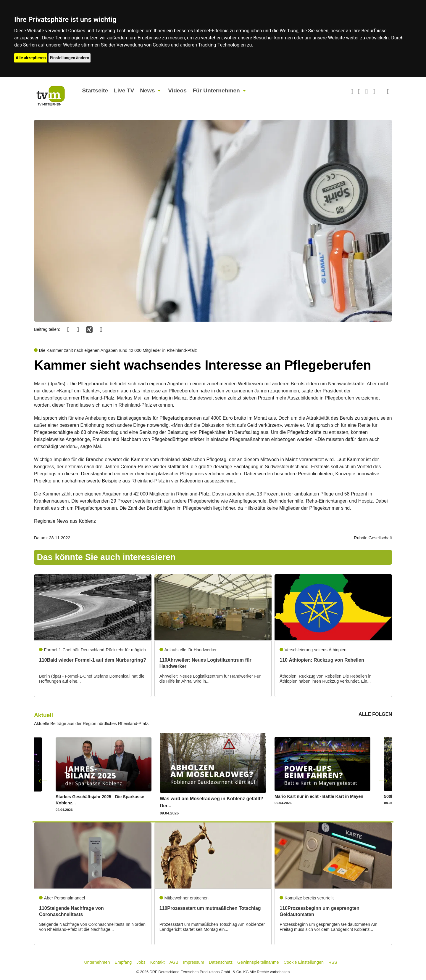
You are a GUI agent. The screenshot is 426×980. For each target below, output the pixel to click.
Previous (43, 780)
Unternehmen (97, 962)
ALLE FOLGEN (375, 714)
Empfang (123, 962)
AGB (174, 962)
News (147, 90)
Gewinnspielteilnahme (258, 962)
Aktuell (43, 715)
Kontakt (158, 962)
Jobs (141, 962)
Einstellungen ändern (70, 58)
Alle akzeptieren (31, 58)
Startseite (95, 90)
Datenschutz (221, 962)
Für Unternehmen (216, 90)
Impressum (194, 962)
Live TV (124, 90)
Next (383, 780)
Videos (177, 90)
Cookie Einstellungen (304, 962)
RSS (333, 962)
